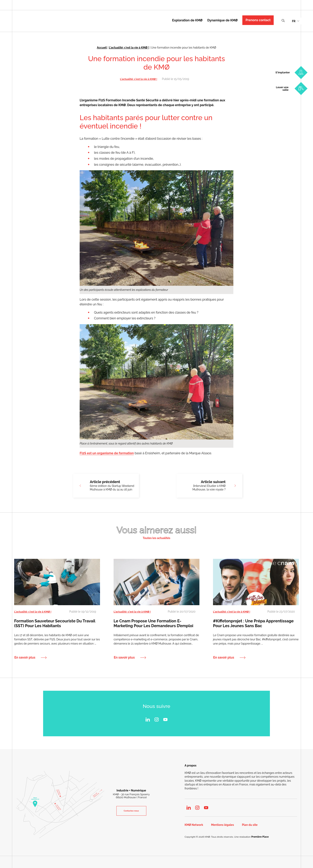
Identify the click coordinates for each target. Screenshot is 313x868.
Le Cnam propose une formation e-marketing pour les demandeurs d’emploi (153, 623)
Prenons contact (258, 20)
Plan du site (250, 825)
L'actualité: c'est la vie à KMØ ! (129, 48)
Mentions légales (223, 825)
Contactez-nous (131, 811)
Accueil (102, 48)
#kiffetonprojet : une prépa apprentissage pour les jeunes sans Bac (253, 623)
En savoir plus (25, 658)
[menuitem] (296, 21)
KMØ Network (194, 825)
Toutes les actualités (156, 538)
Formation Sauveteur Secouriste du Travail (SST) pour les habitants (55, 623)
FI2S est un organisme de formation (107, 453)
